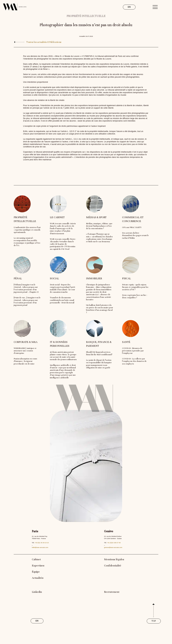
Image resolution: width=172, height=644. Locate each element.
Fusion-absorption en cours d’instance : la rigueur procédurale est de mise (25, 361)
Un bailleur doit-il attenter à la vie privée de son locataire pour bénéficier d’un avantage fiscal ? (100, 309)
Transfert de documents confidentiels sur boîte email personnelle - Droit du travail (62, 300)
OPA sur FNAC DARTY (132, 227)
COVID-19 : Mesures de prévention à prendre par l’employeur (133, 351)
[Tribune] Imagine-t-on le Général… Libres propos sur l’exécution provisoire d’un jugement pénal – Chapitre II (26, 288)
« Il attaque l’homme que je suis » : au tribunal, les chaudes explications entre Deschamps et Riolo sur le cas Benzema (99, 238)
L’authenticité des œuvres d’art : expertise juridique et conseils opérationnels (27, 230)
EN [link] (129, 7)
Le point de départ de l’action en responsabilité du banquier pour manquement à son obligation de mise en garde (99, 364)
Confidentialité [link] (113, 566)
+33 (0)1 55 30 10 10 (42, 543)
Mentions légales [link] (114, 559)
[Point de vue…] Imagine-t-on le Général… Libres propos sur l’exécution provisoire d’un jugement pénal (27, 301)
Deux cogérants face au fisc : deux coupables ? (135, 296)
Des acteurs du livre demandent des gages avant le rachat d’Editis (135, 235)
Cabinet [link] (36, 559)
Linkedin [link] (37, 592)
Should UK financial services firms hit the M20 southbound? (99, 353)
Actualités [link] (38, 578)
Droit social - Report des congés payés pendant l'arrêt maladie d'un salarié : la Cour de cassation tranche (63, 288)
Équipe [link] (36, 572)
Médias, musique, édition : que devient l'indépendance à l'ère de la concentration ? (99, 226)
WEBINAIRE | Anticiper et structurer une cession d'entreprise (25, 351)
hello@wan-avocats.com (40, 547)
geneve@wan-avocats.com (113, 547)
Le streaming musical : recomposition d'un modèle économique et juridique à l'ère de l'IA (27, 242)
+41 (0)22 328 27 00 (114, 543)
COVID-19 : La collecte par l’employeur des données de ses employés (134, 361)
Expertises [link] (38, 566)
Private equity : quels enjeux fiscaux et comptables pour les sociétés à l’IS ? (135, 287)
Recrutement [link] (112, 592)
